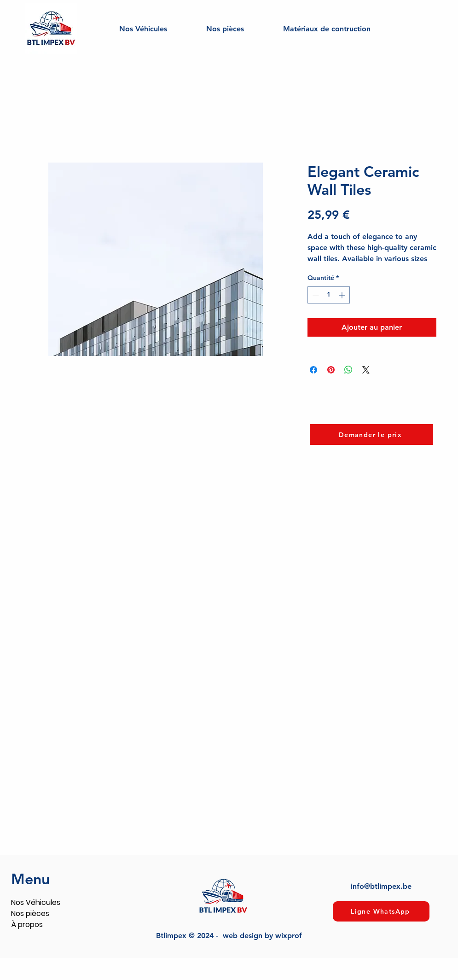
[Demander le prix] (371, 435)
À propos (27, 925)
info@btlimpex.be (381, 886)
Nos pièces (30, 913)
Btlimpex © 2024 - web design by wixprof (229, 936)
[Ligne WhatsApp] (381, 911)
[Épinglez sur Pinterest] (331, 370)
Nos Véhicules (36, 902)
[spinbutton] (329, 295)
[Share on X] (366, 370)
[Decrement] (315, 295)
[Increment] (343, 295)
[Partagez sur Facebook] (313, 370)
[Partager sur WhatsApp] (348, 370)
